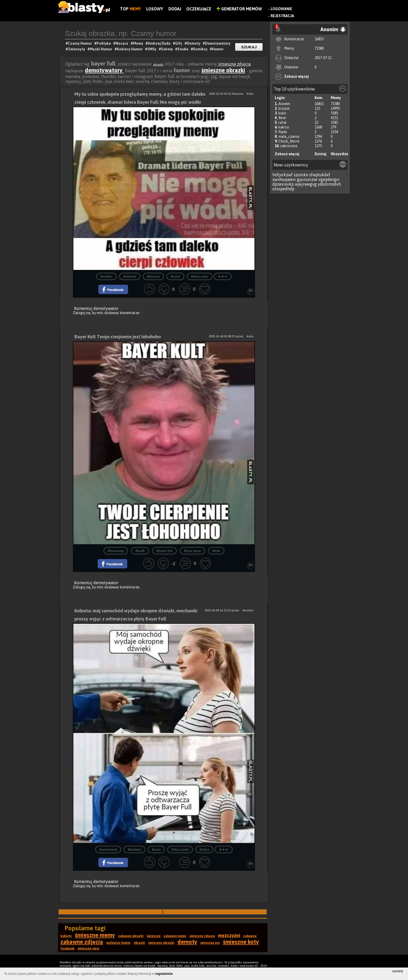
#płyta (204, 850)
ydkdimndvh (329, 184)
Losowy (155, 9)
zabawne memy (175, 936)
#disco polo (200, 277)
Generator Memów (239, 9)
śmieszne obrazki (223, 70)
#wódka (106, 277)
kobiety (66, 936)
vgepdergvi (329, 179)
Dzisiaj (320, 154)
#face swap (192, 551)
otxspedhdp (283, 189)
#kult (216, 551)
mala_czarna (289, 137)
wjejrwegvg (306, 184)
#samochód (108, 850)
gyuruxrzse (307, 179)
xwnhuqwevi (284, 179)
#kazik (140, 551)
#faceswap (116, 551)
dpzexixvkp (283, 184)
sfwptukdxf (320, 175)
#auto (156, 850)
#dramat (153, 277)
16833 (319, 39)
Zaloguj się (82, 313)
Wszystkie (339, 154)
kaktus (284, 127)
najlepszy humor (118, 943)
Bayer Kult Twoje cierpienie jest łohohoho (118, 337)
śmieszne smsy (88, 949)
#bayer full (164, 551)
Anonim (284, 104)
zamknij (397, 971)
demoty (187, 942)
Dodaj (175, 9)
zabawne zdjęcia (82, 942)
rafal (282, 122)
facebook (67, 949)
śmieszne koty (241, 942)
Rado (283, 132)
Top (130, 9)
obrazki (158, 64)
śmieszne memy (95, 935)
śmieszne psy (210, 943)
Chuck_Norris (289, 141)
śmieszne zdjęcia (234, 64)
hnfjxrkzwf (283, 175)
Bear (282, 118)
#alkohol (130, 277)
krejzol (284, 108)
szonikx (301, 175)
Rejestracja (282, 16)
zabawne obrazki (131, 936)
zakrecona (289, 146)
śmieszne (154, 936)
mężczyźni (229, 935)
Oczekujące (199, 9)
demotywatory (104, 70)
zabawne (250, 936)
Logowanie (281, 9)
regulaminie (164, 974)
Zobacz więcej (296, 76)
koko (282, 113)
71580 (319, 48)
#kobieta (134, 850)
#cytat (175, 277)
